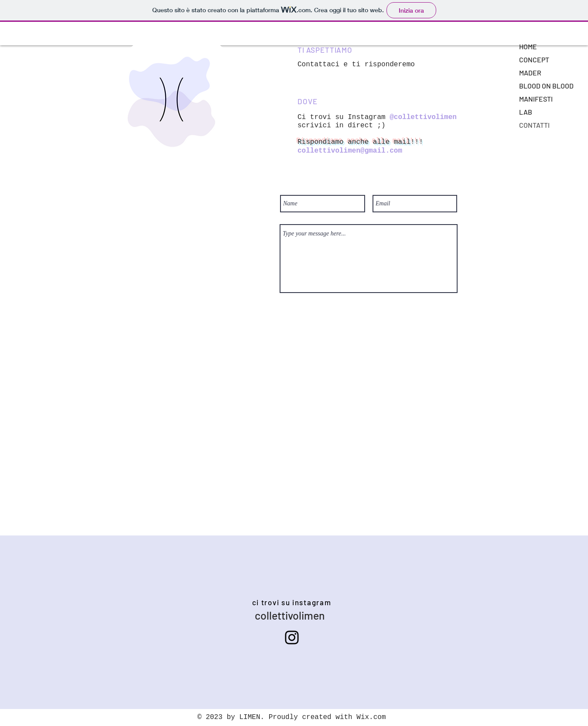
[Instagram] (292, 637)
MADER (530, 73)
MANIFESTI (536, 99)
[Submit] (369, 303)
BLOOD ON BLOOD (546, 86)
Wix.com (371, 717)
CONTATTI (534, 125)
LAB (526, 112)
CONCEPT (534, 60)
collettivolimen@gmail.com (350, 151)
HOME (528, 46)
